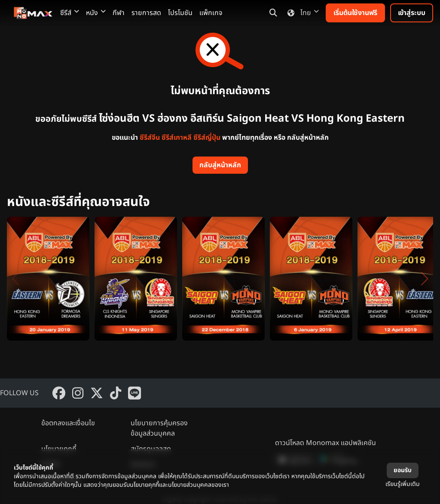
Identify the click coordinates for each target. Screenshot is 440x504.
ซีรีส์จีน (150, 138)
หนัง (96, 13)
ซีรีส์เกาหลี (177, 138)
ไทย (301, 13)
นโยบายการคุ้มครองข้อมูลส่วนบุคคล (159, 428)
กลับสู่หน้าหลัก (220, 165)
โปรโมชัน (180, 13)
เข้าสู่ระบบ (412, 13)
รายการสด (146, 13)
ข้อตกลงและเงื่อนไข (68, 423)
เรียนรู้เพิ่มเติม (403, 484)
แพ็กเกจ (211, 13)
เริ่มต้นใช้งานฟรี (355, 13)
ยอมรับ (403, 470)
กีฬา (119, 13)
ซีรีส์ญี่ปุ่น (207, 138)
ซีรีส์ (70, 13)
